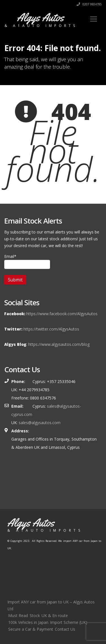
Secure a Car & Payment (31, 629)
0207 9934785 (89, 4)
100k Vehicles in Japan (28, 622)
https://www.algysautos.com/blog (59, 344)
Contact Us (65, 629)
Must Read (18, 615)
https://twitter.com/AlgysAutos (51, 329)
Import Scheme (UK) (69, 622)
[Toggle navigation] (94, 19)
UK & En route (55, 615)
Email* (27, 261)
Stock (35, 615)
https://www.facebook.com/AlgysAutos (62, 314)
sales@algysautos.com (40, 423)
